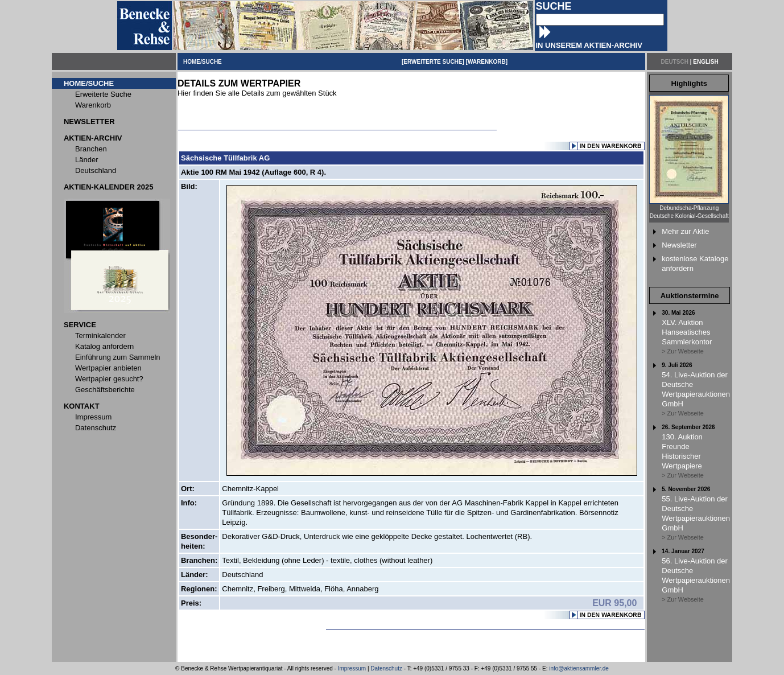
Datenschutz (386, 668)
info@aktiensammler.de (579, 668)
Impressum (352, 668)
